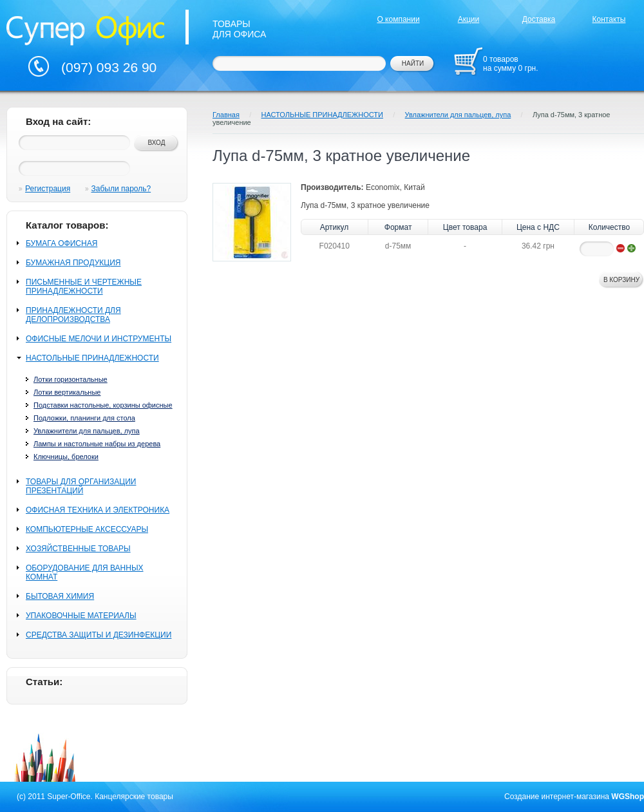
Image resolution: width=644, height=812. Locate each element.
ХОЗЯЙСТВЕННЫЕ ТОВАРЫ (78, 549)
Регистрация (48, 189)
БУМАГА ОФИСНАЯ (62, 243)
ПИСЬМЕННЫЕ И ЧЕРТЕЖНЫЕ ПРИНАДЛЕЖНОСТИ (84, 287)
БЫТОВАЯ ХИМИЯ (60, 596)
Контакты (609, 19)
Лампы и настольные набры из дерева (97, 444)
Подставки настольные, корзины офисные (103, 405)
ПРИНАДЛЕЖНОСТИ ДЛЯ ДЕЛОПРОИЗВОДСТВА (73, 315)
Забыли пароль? (121, 189)
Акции (469, 19)
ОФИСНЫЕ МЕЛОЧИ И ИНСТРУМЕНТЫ (99, 339)
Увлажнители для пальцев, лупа (87, 431)
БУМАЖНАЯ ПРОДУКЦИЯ (73, 263)
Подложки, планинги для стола (84, 418)
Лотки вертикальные (67, 392)
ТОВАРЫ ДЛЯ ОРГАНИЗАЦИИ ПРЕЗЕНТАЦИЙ (81, 486)
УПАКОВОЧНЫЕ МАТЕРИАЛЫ (81, 616)
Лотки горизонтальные (71, 379)
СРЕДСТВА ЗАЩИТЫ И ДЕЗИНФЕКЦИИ (99, 635)
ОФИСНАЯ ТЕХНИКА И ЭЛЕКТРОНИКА (98, 510)
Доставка (539, 19)
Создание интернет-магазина (557, 797)
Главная (226, 115)
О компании (398, 19)
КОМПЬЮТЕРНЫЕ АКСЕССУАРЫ (87, 529)
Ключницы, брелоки (66, 457)
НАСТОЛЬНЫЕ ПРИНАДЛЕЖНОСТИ (92, 358)
